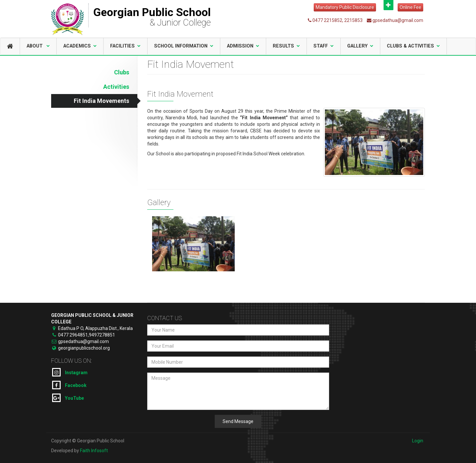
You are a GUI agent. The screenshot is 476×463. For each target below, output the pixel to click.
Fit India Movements (101, 101)
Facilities (125, 46)
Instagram (70, 372)
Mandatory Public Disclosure (345, 7)
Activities (116, 87)
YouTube (68, 398)
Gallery (360, 46)
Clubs (122, 72)
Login (418, 441)
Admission (243, 46)
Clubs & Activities (413, 46)
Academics (80, 46)
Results (286, 46)
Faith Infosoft (94, 451)
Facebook (69, 385)
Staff (324, 46)
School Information (184, 46)
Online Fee (410, 7)
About (38, 46)
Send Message (238, 421)
